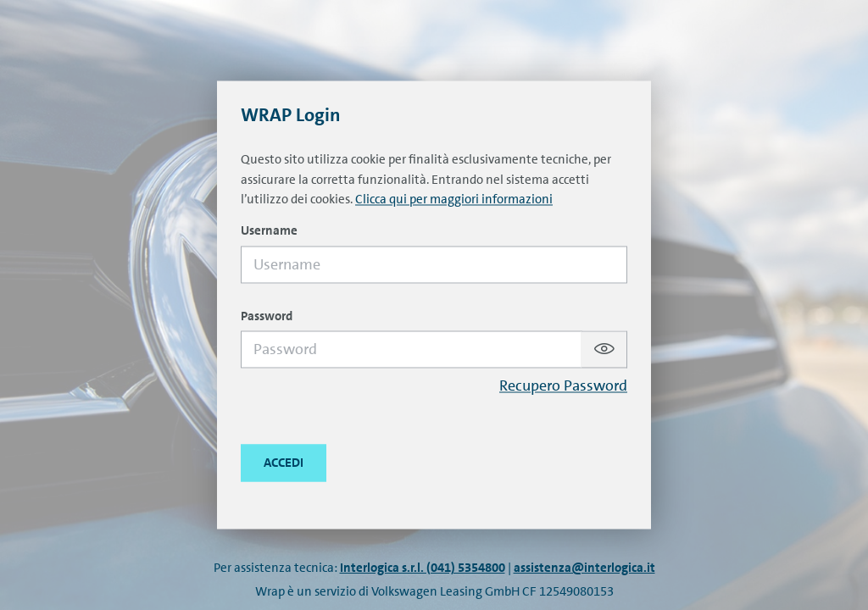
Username (269, 231)
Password (267, 316)
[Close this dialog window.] (284, 463)
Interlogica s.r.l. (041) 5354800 (423, 568)
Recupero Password (563, 386)
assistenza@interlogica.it (584, 568)
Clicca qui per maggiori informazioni (454, 200)
